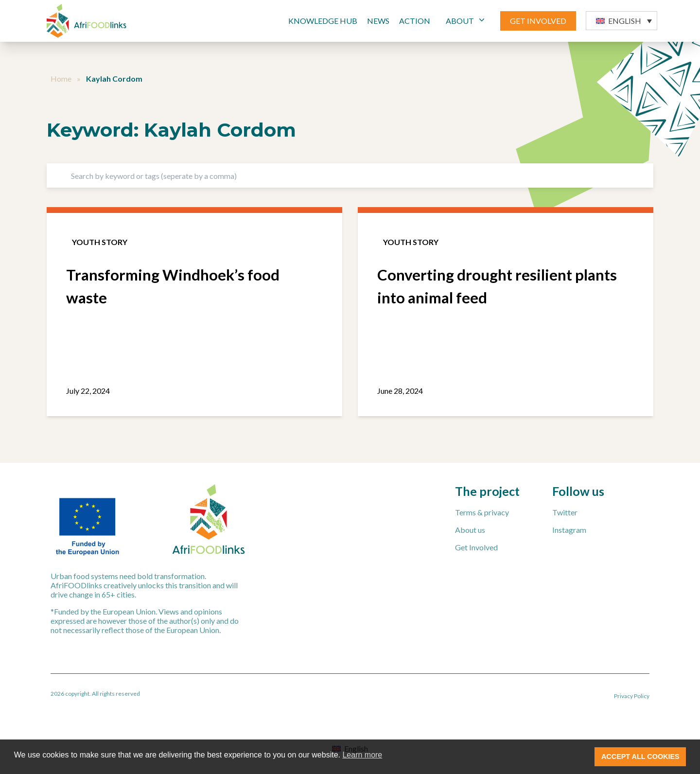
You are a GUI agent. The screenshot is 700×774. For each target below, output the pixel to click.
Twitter (565, 512)
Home (61, 79)
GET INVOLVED (538, 21)
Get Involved (476, 547)
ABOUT (466, 20)
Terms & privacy (482, 512)
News (378, 21)
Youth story (100, 242)
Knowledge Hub (323, 21)
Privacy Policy (632, 696)
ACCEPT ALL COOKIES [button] (640, 756)
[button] (621, 21)
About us (470, 530)
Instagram (569, 530)
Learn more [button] (362, 755)
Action (415, 21)
